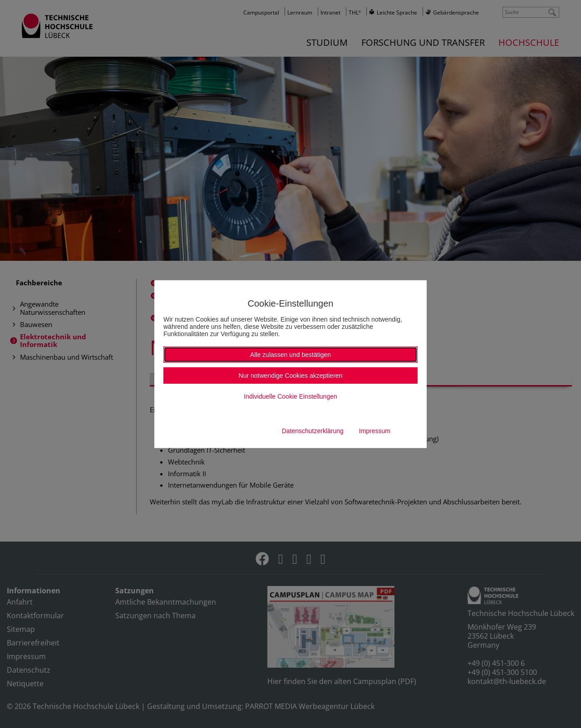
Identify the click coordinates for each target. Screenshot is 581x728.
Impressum (375, 431)
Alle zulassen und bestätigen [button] (290, 355)
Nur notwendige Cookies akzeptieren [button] (291, 376)
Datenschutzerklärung (313, 431)
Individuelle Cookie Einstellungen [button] (290, 396)
